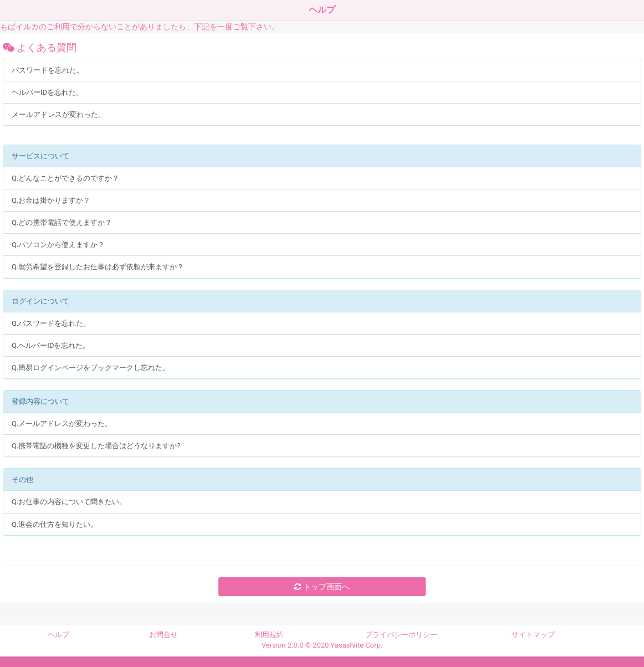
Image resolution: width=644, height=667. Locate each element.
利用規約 (269, 635)
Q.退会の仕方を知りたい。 (55, 524)
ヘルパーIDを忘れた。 (47, 92)
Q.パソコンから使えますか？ (58, 245)
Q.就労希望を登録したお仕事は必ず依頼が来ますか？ (98, 267)
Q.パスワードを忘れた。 (51, 323)
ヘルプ (58, 635)
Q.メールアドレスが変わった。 (62, 424)
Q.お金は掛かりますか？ (51, 200)
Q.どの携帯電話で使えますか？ (62, 222)
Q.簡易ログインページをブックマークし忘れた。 (91, 368)
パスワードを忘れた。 (48, 70)
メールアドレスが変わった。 (58, 114)
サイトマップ (533, 635)
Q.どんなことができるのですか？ (65, 178)
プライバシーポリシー (401, 635)
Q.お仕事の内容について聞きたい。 (69, 502)
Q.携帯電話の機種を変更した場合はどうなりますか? (96, 446)
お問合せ (163, 635)
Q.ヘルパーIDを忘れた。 (51, 345)
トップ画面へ (322, 587)
